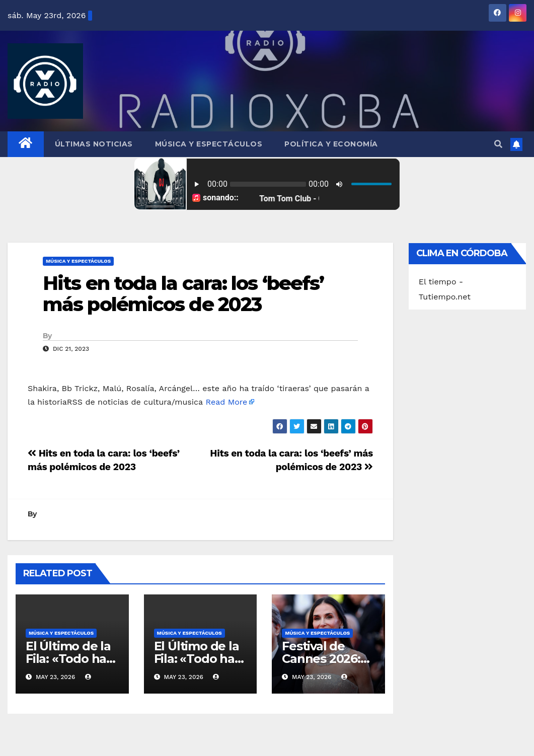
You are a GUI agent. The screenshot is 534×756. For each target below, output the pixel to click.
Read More (227, 402)
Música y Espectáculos (209, 144)
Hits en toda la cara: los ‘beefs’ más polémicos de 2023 (183, 294)
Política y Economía (331, 144)
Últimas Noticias (94, 144)
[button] (498, 144)
